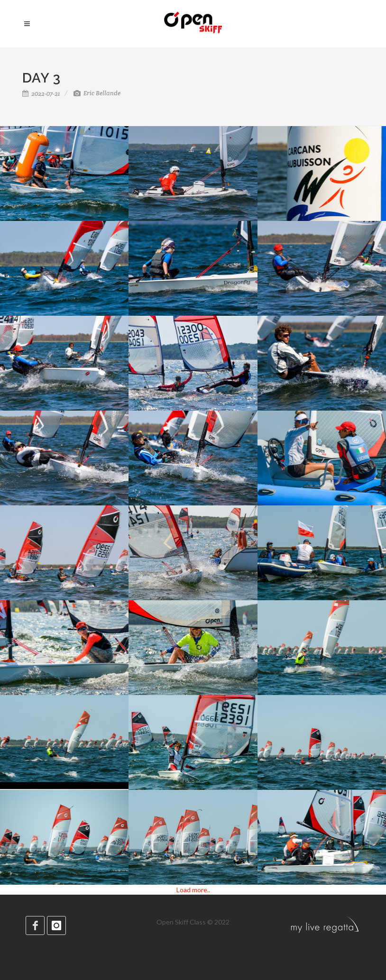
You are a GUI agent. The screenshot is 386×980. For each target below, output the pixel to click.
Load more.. (193, 890)
